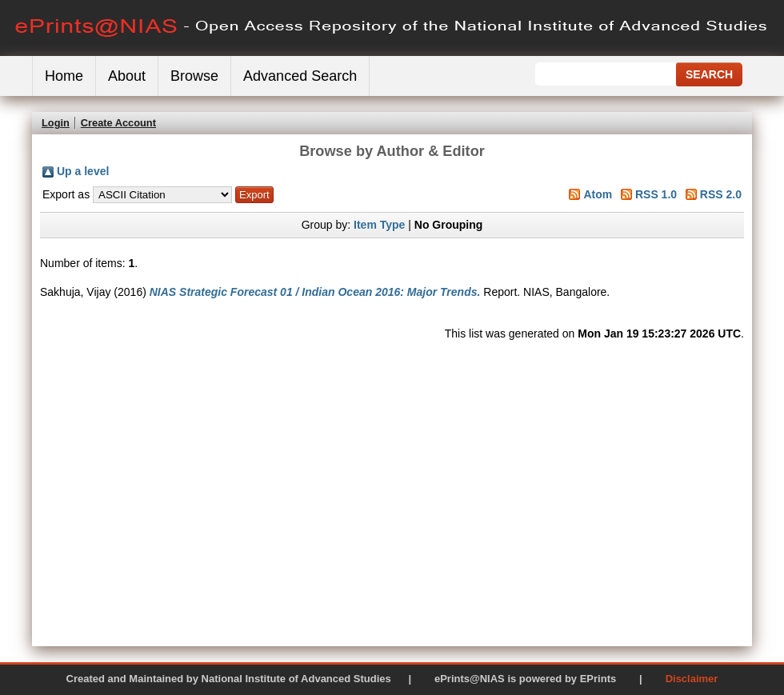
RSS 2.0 (721, 194)
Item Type (379, 225)
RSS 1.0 (656, 194)
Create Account (118, 123)
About (127, 76)
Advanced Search (300, 76)
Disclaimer (692, 679)
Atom (598, 194)
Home (64, 76)
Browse (194, 76)
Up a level (83, 171)
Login (56, 123)
